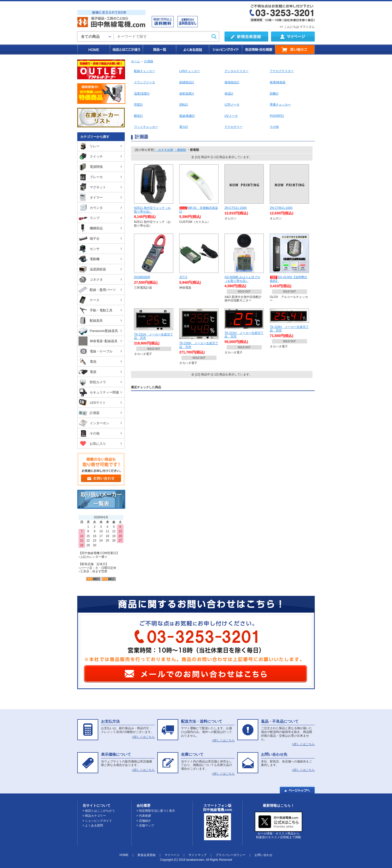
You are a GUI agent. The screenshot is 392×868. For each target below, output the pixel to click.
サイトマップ (197, 855)
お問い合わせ (263, 855)
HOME (93, 50)
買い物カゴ (295, 50)
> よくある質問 (93, 825)
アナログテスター (282, 71)
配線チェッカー (144, 71)
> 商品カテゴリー (94, 816)
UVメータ (231, 116)
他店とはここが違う (126, 50)
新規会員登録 (146, 855)
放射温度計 (187, 94)
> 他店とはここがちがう (99, 811)
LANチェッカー (190, 71)
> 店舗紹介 (144, 821)
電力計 (184, 127)
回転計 (184, 105)
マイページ (172, 855)
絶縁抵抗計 (187, 82)
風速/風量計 (187, 116)
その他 (274, 127)
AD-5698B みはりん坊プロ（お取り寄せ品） (242, 279)
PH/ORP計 (277, 116)
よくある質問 (192, 50)
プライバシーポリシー (230, 855)
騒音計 (138, 116)
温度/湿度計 (142, 94)
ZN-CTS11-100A (236, 208)
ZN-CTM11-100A (281, 208)
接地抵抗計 (232, 82)
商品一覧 (159, 50)
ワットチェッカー (146, 127)
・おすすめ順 (164, 150)
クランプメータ (144, 82)
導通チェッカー (280, 105)
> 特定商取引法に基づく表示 (156, 811)
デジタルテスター (236, 71)
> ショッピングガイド (97, 821)
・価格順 (180, 150)
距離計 (274, 94)
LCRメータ (232, 105)
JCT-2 (183, 277)
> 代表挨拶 (144, 816)
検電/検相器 (278, 82)
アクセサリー (233, 127)
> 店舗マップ (145, 825)
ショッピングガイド (225, 50)
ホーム (135, 61)
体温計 (229, 94)
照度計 (138, 105)
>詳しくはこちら (143, 737)
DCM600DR (142, 277)
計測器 (149, 61)
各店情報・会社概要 (258, 50)
